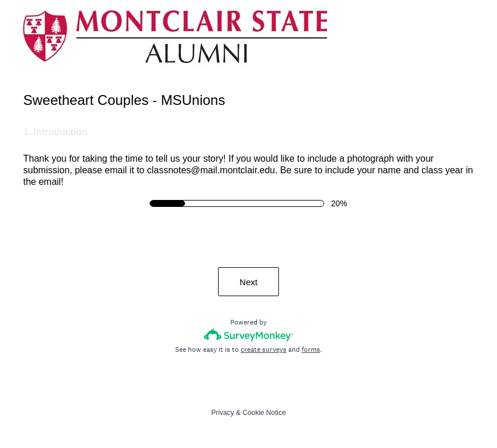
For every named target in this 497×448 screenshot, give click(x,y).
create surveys (264, 349)
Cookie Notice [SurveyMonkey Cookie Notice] (264, 413)
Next (248, 282)
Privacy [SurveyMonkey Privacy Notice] (222, 413)
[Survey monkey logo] (248, 335)
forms (311, 349)
